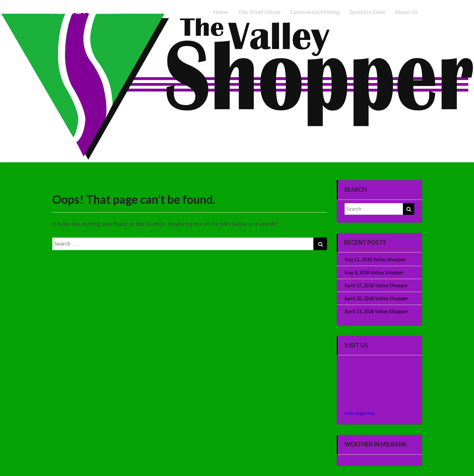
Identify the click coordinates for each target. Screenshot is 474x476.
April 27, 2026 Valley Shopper (376, 285)
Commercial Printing (314, 11)
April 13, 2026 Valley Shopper (376, 311)
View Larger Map (360, 413)
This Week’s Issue (259, 11)
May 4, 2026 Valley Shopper (374, 272)
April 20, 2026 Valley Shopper (376, 298)
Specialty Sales (367, 11)
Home (220, 11)
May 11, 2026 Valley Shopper (375, 259)
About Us (406, 11)
